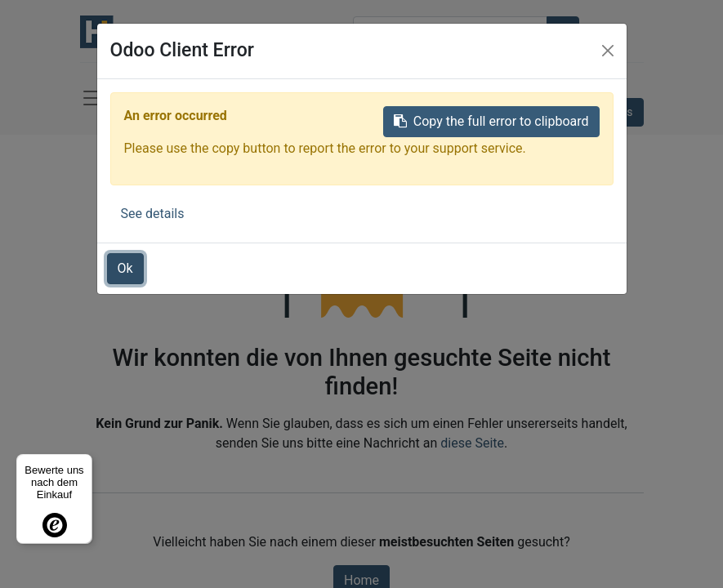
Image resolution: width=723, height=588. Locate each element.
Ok (125, 268)
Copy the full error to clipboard (491, 121)
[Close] (608, 51)
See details (153, 214)
